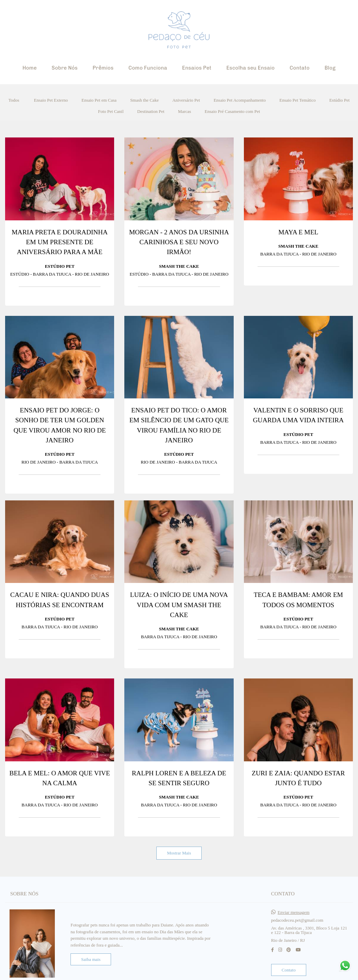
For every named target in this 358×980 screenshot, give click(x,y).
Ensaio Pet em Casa (99, 100)
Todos (14, 100)
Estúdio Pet (340, 100)
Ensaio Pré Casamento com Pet (232, 111)
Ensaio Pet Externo (51, 100)
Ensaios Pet (197, 68)
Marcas (185, 111)
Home (30, 68)
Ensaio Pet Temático (297, 100)
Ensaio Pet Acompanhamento (240, 100)
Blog (330, 68)
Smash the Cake (144, 100)
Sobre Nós (65, 68)
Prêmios (103, 68)
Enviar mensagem (294, 911)
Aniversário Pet (186, 100)
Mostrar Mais (179, 853)
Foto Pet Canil (111, 111)
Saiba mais (91, 958)
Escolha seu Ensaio (250, 68)
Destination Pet (151, 111)
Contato (300, 68)
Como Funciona (148, 68)
